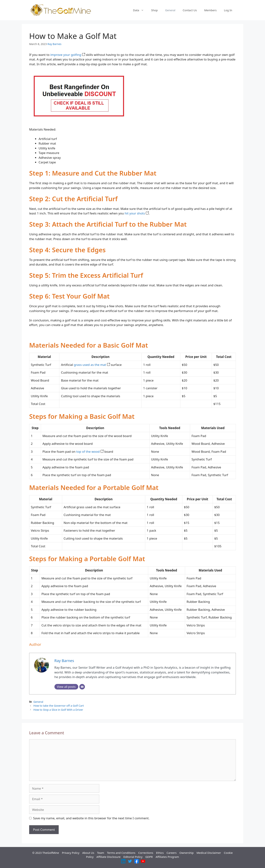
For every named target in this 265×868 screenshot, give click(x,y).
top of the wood (90, 452)
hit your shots (137, 213)
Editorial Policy (133, 857)
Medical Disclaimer (209, 853)
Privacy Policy (71, 853)
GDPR (149, 857)
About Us (88, 853)
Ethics (160, 853)
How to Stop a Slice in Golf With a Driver (58, 710)
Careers (172, 853)
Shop (154, 10)
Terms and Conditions (121, 853)
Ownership (186, 853)
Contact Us (190, 10)
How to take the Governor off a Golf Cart (59, 706)
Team (101, 853)
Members (210, 10)
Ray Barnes (54, 44)
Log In (228, 10)
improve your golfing (68, 55)
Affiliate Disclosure (109, 857)
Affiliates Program (167, 857)
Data (140, 10)
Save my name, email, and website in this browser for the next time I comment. (91, 818)
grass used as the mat (92, 365)
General (170, 10)
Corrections (146, 853)
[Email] (82, 687)
